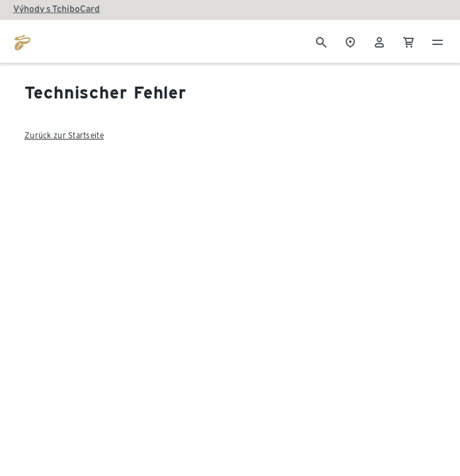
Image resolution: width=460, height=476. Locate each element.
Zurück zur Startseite (64, 135)
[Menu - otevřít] (438, 41)
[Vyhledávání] (321, 41)
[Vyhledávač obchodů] (350, 41)
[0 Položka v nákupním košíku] (408, 41)
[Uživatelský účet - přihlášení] (379, 41)
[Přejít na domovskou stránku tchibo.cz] (22, 41)
